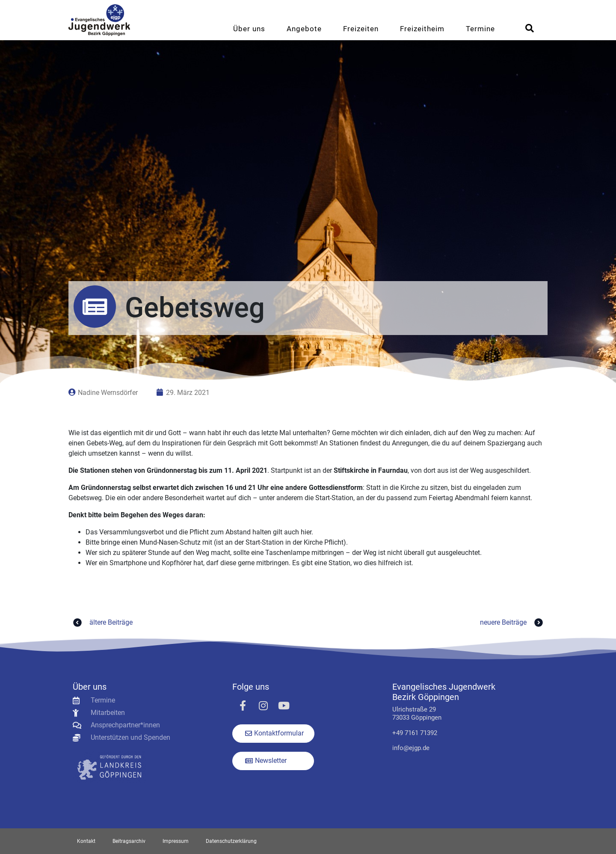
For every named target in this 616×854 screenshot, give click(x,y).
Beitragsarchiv (129, 841)
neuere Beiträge (513, 623)
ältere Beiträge (102, 623)
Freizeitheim (422, 29)
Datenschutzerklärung (231, 841)
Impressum (176, 841)
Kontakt (86, 841)
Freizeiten (361, 29)
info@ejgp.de (411, 748)
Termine (480, 29)
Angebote (304, 29)
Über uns (249, 29)
